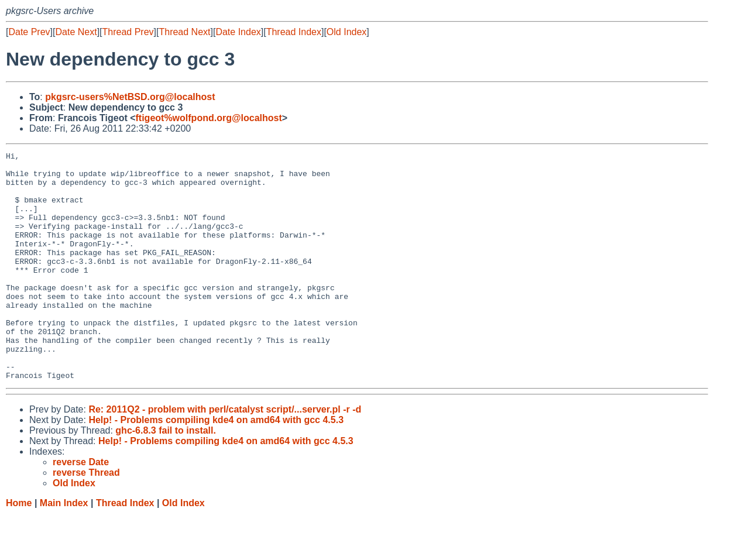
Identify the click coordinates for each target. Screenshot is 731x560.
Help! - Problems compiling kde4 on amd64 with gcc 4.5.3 (216, 465)
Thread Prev (128, 32)
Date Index (238, 32)
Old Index (346, 32)
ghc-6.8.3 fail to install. (166, 476)
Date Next (76, 32)
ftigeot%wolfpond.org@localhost (209, 118)
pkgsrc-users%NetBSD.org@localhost (130, 97)
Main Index (64, 549)
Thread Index (294, 32)
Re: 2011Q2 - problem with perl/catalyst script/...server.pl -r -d (225, 455)
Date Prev (29, 32)
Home (19, 549)
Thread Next (184, 32)
